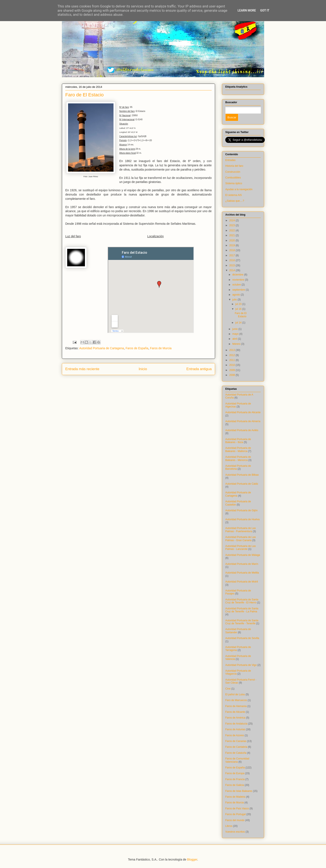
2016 (233, 260)
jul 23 (239, 304)
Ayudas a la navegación (239, 189)
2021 (233, 235)
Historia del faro (234, 166)
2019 (233, 245)
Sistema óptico (234, 183)
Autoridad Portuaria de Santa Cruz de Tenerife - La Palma (242, 610)
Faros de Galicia (235, 785)
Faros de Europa (235, 773)
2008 (233, 375)
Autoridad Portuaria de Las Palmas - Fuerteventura (241, 530)
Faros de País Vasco (237, 809)
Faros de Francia (235, 779)
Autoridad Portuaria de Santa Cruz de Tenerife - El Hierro (242, 601)
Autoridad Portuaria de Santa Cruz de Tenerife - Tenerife (242, 622)
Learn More (247, 10)
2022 (233, 230)
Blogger (192, 859)
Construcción (233, 172)
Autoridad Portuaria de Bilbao (242, 475)
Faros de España (137, 348)
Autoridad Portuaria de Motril (242, 582)
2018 (233, 250)
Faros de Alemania (236, 706)
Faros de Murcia (161, 348)
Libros (229, 826)
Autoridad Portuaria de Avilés (242, 430)
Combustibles (233, 178)
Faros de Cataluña (236, 753)
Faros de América (235, 718)
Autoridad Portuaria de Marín (242, 564)
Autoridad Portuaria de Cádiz (242, 484)
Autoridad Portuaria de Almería (243, 421)
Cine (228, 689)
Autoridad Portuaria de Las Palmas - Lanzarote (241, 548)
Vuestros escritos (235, 832)
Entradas (230, 160)
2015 (233, 265)
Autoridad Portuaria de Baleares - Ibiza (238, 441)
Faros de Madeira (235, 797)
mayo (236, 334)
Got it (265, 10)
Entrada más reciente (82, 369)
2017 (233, 255)
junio (235, 329)
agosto (236, 295)
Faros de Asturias (235, 729)
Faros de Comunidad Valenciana (237, 760)
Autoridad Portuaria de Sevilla (242, 638)
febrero (237, 344)
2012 (233, 355)
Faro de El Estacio (241, 315)
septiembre (239, 290)
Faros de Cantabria (236, 747)
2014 (233, 270)
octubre (237, 285)
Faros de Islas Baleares (239, 791)
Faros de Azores (235, 735)
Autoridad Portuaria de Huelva (242, 519)
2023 (233, 225)
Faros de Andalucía (236, 724)
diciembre (238, 275)
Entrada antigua (199, 369)
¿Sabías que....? (235, 201)
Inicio (143, 369)
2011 (233, 360)
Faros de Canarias (236, 741)
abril (235, 339)
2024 (233, 220)
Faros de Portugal (235, 814)
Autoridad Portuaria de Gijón (241, 510)
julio (235, 300)
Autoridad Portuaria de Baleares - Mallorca (238, 449)
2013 (233, 350)
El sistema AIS (234, 195)
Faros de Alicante (235, 712)
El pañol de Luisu (235, 694)
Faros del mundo (235, 820)
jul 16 (239, 309)
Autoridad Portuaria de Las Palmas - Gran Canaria (241, 539)
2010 (233, 365)
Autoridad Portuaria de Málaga (243, 555)
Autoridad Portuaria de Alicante (243, 412)
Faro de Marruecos (236, 700)
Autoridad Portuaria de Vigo (241, 665)
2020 (233, 241)
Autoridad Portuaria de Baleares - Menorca (238, 458)
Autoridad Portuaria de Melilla (242, 573)
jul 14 (239, 323)
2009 (233, 370)
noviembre (239, 280)
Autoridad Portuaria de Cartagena (101, 348)
